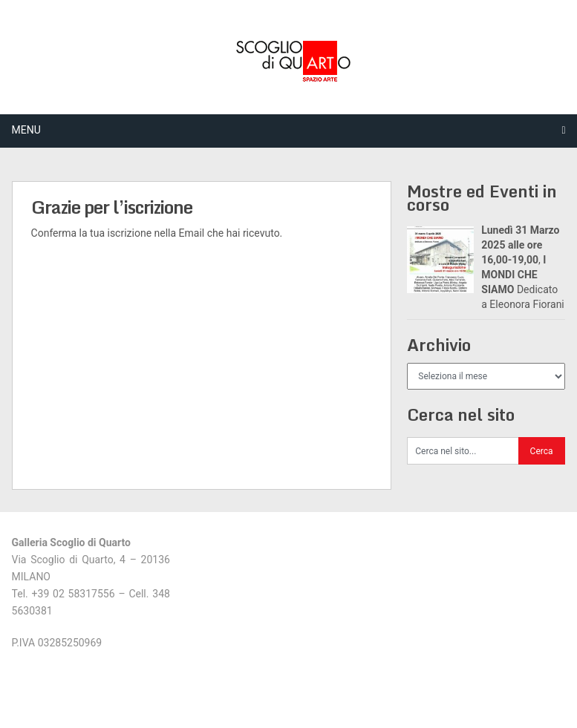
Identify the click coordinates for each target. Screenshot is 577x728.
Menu (26, 130)
